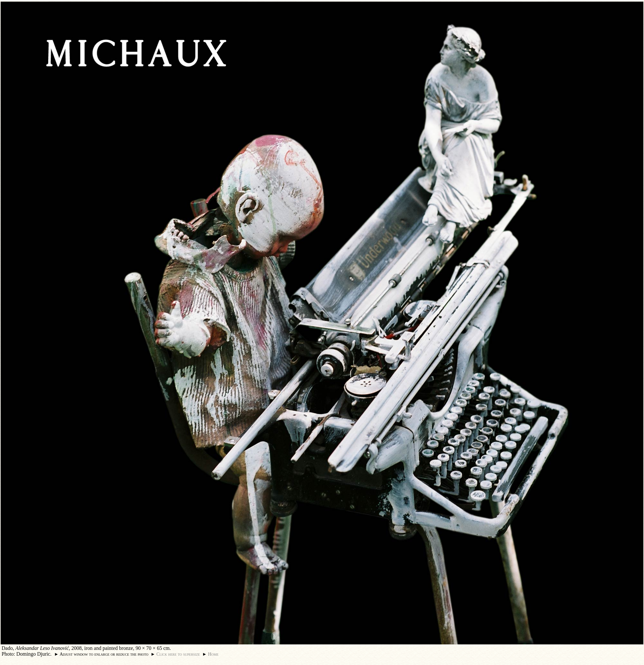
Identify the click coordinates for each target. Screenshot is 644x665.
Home (213, 654)
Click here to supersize (178, 654)
